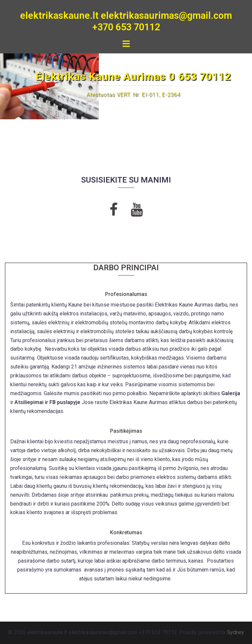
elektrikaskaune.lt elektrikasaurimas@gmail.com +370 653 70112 (126, 21)
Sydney (236, 632)
